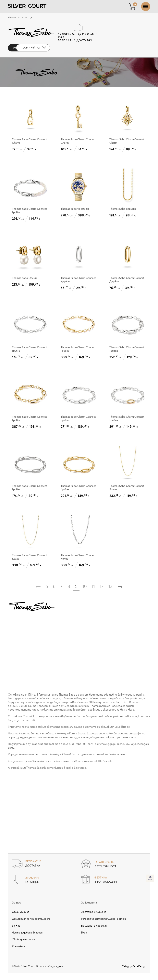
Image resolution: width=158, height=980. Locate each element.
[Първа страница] (38, 587)
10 (85, 586)
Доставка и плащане (94, 912)
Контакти (18, 946)
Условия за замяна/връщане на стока (104, 919)
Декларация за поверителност (31, 919)
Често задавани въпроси (27, 933)
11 (93, 586)
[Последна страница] (120, 587)
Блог (84, 933)
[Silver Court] (27, 6)
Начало (15, 18)
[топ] (150, 878)
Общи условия (21, 912)
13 (110, 586)
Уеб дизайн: (134, 966)
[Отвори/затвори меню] (146, 7)
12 (102, 586)
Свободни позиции (23, 939)
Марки (28, 18)
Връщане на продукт (94, 926)
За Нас (16, 926)
